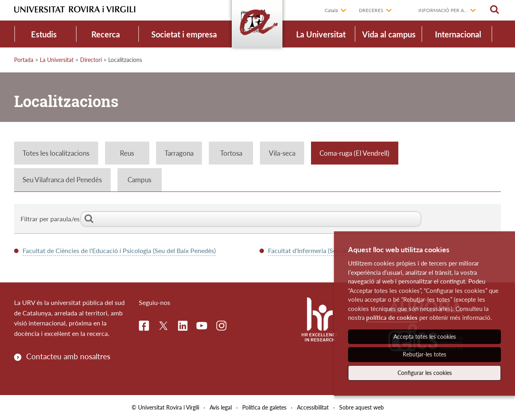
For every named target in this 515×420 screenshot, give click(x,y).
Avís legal (221, 407)
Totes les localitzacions (56, 153)
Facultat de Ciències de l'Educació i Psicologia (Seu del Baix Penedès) (119, 250)
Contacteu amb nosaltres (68, 356)
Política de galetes (264, 407)
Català (331, 10)
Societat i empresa (184, 34)
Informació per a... (443, 10)
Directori (91, 60)
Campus (139, 180)
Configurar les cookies (425, 373)
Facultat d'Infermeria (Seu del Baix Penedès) (329, 250)
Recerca (106, 34)
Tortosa (231, 153)
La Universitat (321, 34)
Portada (24, 60)
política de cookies (392, 317)
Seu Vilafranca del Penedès (62, 180)
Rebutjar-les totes (424, 354)
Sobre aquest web (362, 407)
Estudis (44, 34)
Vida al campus (389, 34)
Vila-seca (282, 153)
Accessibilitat (313, 407)
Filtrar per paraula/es (221, 219)
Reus (127, 153)
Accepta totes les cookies (425, 337)
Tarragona (179, 153)
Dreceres (371, 10)
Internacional (458, 34)
